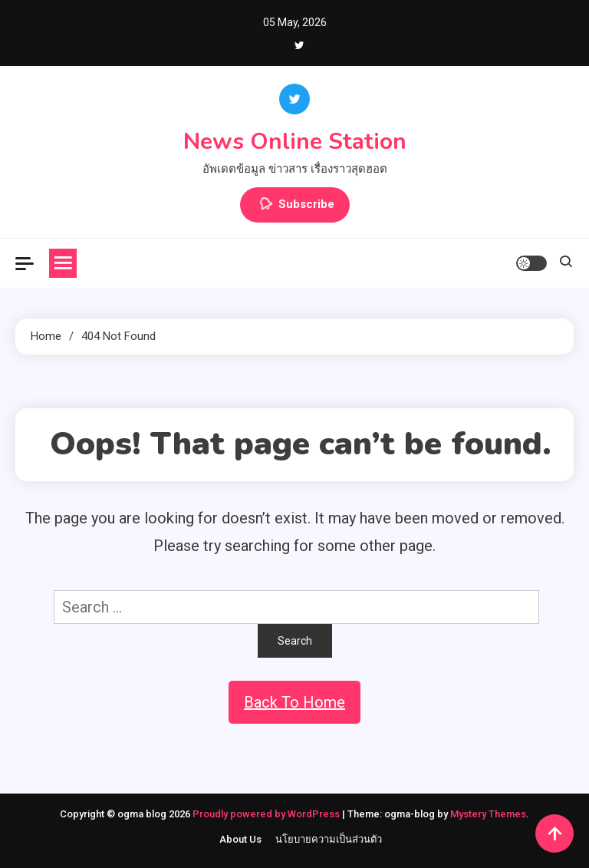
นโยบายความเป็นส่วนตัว (329, 839)
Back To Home (294, 702)
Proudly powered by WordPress (267, 814)
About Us (240, 839)
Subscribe (295, 205)
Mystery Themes (488, 814)
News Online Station (295, 142)
